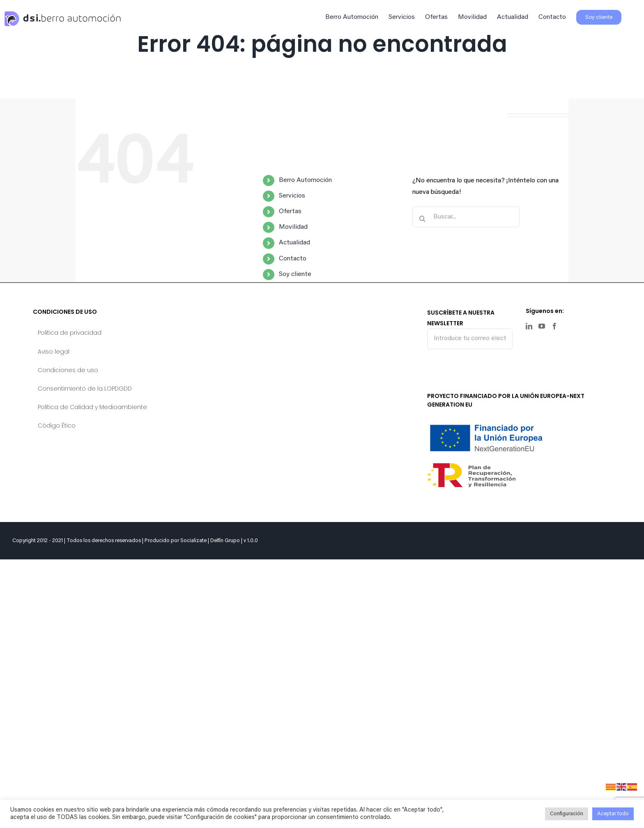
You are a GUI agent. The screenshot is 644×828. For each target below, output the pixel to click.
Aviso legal (54, 352)
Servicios (292, 196)
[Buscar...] (466, 217)
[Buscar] (423, 218)
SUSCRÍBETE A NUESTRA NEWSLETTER (470, 328)
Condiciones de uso (68, 370)
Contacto (293, 259)
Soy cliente (295, 274)
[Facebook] (554, 326)
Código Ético (57, 425)
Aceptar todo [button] (613, 814)
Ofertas (290, 212)
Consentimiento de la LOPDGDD (85, 389)
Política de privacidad (70, 333)
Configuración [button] (567, 814)
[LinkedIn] (529, 326)
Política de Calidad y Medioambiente (92, 407)
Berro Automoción (305, 180)
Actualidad (294, 243)
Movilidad (293, 227)
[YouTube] (542, 326)
